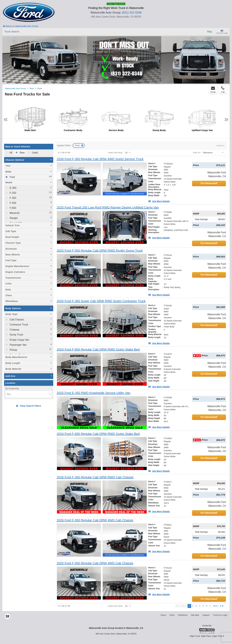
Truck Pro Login (220, 615)
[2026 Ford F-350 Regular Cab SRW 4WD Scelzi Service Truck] (100, 159)
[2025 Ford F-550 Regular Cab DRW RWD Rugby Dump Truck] (100, 251)
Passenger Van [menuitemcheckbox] (18, 345)
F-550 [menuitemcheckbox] (13, 203)
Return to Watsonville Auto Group (21, 26)
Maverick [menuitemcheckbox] (14, 213)
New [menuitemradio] (22, 153)
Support (206, 615)
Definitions (183, 615)
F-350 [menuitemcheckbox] (13, 198)
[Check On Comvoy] (7, 617)
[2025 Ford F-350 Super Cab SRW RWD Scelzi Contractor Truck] (101, 301)
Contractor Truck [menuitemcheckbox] (19, 325)
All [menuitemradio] (11, 153)
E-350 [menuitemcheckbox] (13, 188)
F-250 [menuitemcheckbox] (13, 193)
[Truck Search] (12, 32)
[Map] (210, 32)
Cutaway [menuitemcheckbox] (14, 330)
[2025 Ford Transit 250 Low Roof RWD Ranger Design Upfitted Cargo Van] (108, 207)
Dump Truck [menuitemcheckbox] (16, 335)
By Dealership (12, 389)
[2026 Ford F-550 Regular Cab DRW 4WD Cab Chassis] (95, 520)
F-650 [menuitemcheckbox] (13, 208)
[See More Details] (159, 201)
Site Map (195, 615)
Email (213, 90)
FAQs (172, 615)
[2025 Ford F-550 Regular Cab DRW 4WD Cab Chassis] (95, 563)
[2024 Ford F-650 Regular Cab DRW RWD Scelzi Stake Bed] (98, 350)
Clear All (220, 146)
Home (163, 615)
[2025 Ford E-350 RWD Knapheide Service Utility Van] (94, 393)
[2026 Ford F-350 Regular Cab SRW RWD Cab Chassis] (95, 477)
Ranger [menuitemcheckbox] (13, 218)
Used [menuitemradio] (35, 153)
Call (223, 90)
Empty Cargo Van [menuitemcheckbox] (19, 340)
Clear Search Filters (29, 406)
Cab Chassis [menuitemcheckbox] (16, 320)
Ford (77, 145)
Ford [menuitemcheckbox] (12, 177)
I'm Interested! (209, 183)
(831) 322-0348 (132, 12)
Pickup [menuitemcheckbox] (13, 350)
